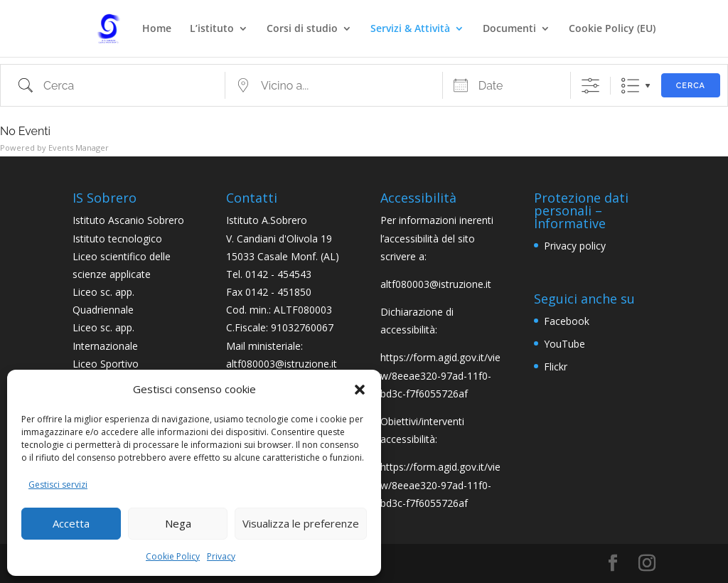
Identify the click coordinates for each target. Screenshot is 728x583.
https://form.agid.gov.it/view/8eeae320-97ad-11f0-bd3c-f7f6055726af (440, 375)
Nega (178, 523)
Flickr (556, 367)
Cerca (691, 86)
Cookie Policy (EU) (612, 29)
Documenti (509, 29)
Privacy (221, 556)
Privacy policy (575, 246)
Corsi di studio (302, 29)
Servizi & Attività (410, 29)
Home (157, 29)
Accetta (71, 523)
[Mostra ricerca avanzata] (590, 86)
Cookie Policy (173, 556)
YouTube (564, 344)
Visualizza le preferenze (301, 523)
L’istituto (212, 29)
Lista (630, 86)
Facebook (567, 321)
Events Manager (79, 148)
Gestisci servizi (58, 485)
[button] (360, 390)
